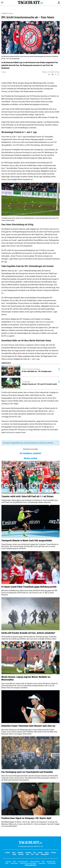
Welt (37, 854)
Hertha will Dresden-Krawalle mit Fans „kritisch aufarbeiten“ (28, 633)
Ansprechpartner (23, 862)
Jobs (27, 854)
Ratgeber (20, 853)
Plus (32, 854)
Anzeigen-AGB (51, 862)
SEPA (7, 863)
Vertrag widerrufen (31, 865)
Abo (35, 853)
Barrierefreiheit (35, 862)
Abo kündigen (52, 863)
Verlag (47, 853)
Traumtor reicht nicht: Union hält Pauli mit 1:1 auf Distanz (28, 496)
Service (40, 853)
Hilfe (14, 862)
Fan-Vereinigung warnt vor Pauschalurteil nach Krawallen (27, 772)
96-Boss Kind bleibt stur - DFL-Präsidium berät (37, 371)
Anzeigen (28, 853)
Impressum (42, 863)
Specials (21, 854)
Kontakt (8, 862)
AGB (43, 862)
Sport (14, 853)
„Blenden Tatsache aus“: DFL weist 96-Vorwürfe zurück (39, 384)
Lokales (8, 853)
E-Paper (53, 853)
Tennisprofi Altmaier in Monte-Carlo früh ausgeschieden (27, 541)
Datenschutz (14, 863)
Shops (14, 854)
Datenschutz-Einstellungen (28, 863)
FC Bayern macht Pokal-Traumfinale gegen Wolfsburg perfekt (29, 587)
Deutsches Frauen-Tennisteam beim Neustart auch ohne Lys (28, 726)
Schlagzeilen (45, 854)
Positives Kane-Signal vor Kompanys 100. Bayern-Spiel (26, 818)
